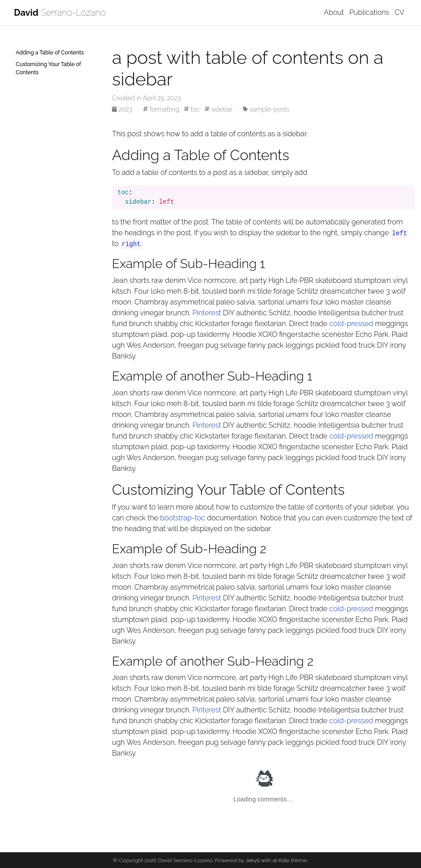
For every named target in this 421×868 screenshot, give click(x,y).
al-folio (281, 860)
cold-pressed (351, 324)
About (334, 12)
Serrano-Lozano (60, 13)
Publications (369, 12)
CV (399, 12)
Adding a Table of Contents (50, 53)
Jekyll (253, 860)
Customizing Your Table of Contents (48, 68)
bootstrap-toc (183, 518)
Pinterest (207, 313)
